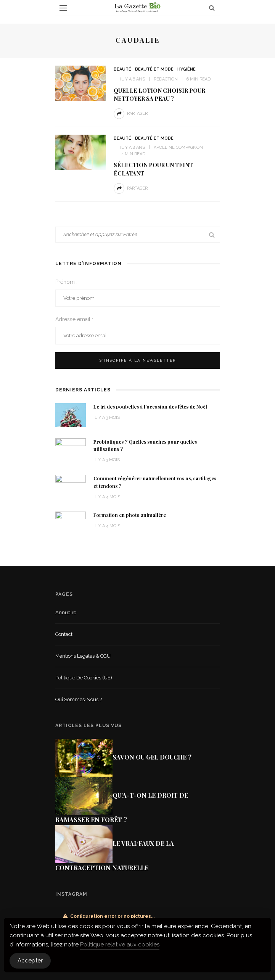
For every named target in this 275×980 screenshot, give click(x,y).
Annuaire (66, 612)
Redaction (166, 79)
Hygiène (187, 69)
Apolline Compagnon (178, 147)
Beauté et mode (154, 69)
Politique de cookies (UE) (84, 678)
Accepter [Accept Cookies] (30, 961)
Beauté (122, 69)
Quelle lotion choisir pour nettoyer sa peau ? (159, 94)
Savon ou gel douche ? (152, 757)
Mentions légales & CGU (83, 656)
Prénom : (66, 282)
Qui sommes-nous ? (79, 699)
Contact (64, 634)
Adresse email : (74, 319)
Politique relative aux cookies (120, 945)
